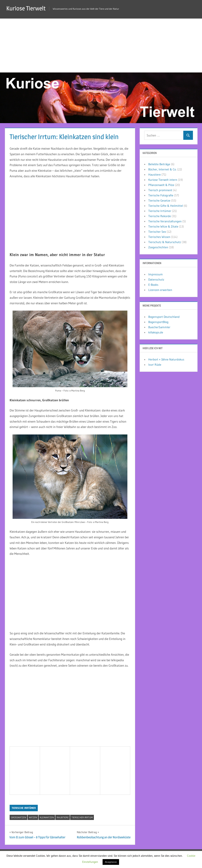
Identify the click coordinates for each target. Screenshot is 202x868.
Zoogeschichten (158, 247)
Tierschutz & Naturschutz (165, 242)
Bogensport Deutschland (164, 317)
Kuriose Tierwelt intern (163, 180)
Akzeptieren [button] (111, 862)
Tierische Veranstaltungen (165, 221)
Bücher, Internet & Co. (162, 169)
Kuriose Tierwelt (26, 8)
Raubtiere (63, 817)
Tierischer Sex (157, 232)
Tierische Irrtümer (24, 808)
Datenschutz (156, 279)
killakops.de (156, 332)
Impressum (156, 274)
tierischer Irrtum (82, 817)
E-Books (153, 285)
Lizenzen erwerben (160, 290)
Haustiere (155, 174)
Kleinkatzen (47, 817)
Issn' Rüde (155, 365)
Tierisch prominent (160, 190)
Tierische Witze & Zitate (163, 226)
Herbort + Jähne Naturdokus (166, 359)
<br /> (23, 770)
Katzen (33, 817)
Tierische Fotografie (161, 195)
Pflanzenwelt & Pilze (161, 185)
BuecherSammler (159, 327)
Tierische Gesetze (159, 200)
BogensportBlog (158, 322)
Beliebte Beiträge (159, 164)
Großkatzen (19, 817)
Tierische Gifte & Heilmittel (166, 206)
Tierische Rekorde (160, 216)
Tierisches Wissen (159, 237)
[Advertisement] (101, 45)
